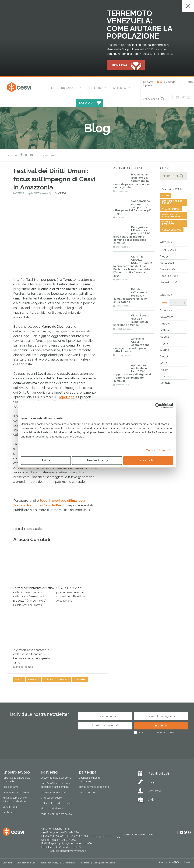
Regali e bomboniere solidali (57, 805)
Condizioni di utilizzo (27, 854)
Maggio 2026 (168, 248)
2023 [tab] (182, 294)
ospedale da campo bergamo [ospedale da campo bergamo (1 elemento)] (172, 207)
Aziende (171, 82)
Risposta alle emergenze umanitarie (16, 771)
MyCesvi (147, 86)
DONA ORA (121, 87)
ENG (190, 82)
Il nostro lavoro (56, 87)
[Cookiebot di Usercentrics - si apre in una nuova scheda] (158, 406)
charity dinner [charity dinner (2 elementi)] (171, 200)
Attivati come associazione (94, 778)
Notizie (19, 185)
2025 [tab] (165, 294)
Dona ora (120, 65)
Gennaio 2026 (169, 274)
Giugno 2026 (168, 241)
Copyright (7, 854)
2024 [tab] (173, 294)
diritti (19, 671)
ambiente (33, 671)
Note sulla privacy (50, 854)
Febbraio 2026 (169, 267)
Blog (160, 82)
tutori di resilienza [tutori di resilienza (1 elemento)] (168, 215)
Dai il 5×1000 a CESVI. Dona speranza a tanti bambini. (56, 776)
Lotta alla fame (10, 778)
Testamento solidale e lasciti (57, 795)
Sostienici (80, 87)
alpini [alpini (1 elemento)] (165, 187)
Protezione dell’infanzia (16, 784)
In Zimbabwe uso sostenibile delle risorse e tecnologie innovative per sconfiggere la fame (31, 630)
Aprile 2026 (167, 254)
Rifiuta (46, 460)
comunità (80, 671)
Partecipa (100, 87)
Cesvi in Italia (10, 798)
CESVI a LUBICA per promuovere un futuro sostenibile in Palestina (74, 566)
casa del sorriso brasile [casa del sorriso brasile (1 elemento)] (172, 194)
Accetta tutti (148, 460)
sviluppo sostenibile (56, 671)
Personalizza (97, 460)
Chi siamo (148, 82)
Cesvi (62, 185)
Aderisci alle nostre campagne (90, 771)
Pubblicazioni (10, 804)
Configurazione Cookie (104, 854)
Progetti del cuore (51, 789)
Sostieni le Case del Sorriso (56, 769)
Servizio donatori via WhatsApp (68, 842)
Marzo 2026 (167, 261)
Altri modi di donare (52, 800)
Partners (85, 854)
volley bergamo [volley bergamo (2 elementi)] (172, 221)
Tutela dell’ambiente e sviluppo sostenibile (15, 791)
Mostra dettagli (156, 450)
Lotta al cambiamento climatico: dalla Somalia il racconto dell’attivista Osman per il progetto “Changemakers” (34, 568)
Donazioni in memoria (53, 784)
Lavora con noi (87, 784)
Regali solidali (159, 765)
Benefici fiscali (70, 854)
